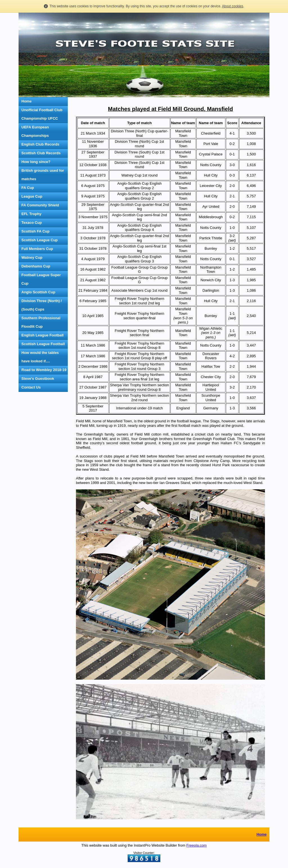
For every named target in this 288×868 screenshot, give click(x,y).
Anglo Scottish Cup (38, 292)
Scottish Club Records (41, 153)
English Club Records (40, 144)
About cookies (232, 6)
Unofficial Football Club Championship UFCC (42, 114)
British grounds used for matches (43, 175)
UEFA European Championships (35, 131)
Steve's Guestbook (38, 379)
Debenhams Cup (36, 266)
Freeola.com (197, 845)
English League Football (42, 335)
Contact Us (31, 387)
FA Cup (28, 188)
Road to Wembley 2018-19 (44, 370)
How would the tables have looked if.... (40, 357)
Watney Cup (32, 257)
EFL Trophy (31, 214)
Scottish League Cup (40, 240)
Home (26, 101)
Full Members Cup (37, 249)
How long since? (36, 162)
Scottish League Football (43, 344)
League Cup (32, 196)
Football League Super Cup (41, 279)
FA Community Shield (40, 205)
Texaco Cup (32, 223)
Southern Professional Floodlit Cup (41, 322)
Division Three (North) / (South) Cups (42, 305)
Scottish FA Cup (35, 231)
